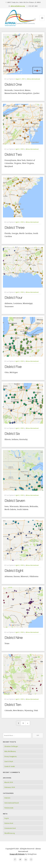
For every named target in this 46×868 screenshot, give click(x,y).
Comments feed (10, 828)
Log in (7, 818)
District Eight (14, 571)
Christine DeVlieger (11, 746)
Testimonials (9, 808)
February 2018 (10, 787)
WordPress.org (10, 833)
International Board (12, 803)
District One (13, 84)
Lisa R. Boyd (9, 761)
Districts (7, 798)
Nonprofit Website (17, 854)
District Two (13, 154)
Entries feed (9, 823)
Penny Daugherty (11, 756)
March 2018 (9, 782)
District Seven (15, 501)
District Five (13, 367)
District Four (13, 298)
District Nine (14, 638)
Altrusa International (33, 79)
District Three (15, 228)
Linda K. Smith (10, 766)
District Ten (13, 705)
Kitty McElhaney (10, 751)
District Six (12, 434)
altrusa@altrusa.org (18, 6)
